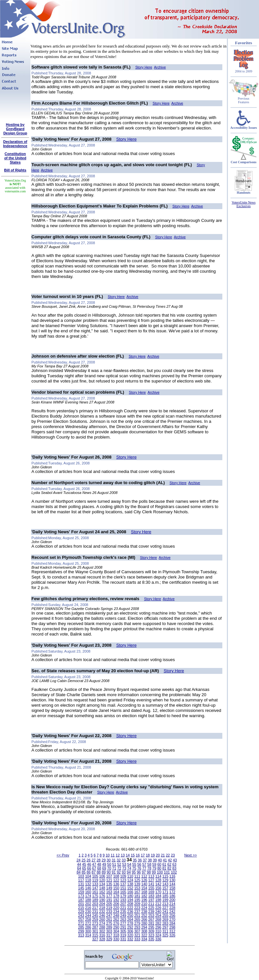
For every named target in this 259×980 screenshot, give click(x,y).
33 (124, 860)
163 (109, 892)
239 (151, 911)
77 (144, 868)
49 (104, 864)
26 (88, 860)
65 (84, 868)
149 (109, 888)
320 (130, 935)
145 (81, 888)
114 (158, 876)
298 (172, 927)
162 (102, 892)
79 (154, 868)
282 (158, 923)
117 (81, 880)
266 (144, 919)
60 (159, 864)
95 (134, 872)
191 (109, 900)
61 (164, 864)
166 (130, 892)
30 (109, 860)
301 (95, 931)
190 (102, 900)
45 (84, 864)
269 (165, 919)
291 (123, 927)
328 (102, 939)
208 (130, 904)
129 (165, 880)
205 (109, 904)
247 (109, 915)
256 (172, 915)
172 (172, 892)
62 (169, 864)
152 (130, 888)
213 (165, 904)
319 (123, 935)
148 (102, 888)
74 (129, 868)
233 (109, 911)
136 (116, 884)
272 (88, 923)
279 (137, 923)
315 (95, 935)
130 (172, 880)
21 (163, 855)
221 (123, 908)
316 (102, 935)
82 (169, 868)
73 (124, 868)
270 (172, 919)
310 (158, 931)
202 (88, 904)
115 (165, 876)
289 (109, 927)
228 (172, 908)
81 (164, 868)
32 (119, 860)
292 (130, 927)
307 (137, 931)
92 (119, 872)
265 (137, 919)
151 (123, 888)
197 (151, 900)
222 (130, 908)
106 (102, 876)
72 (119, 868)
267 (151, 919)
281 (151, 923)
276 (116, 923)
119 (95, 880)
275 (109, 923)
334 (144, 939)
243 (81, 915)
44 (79, 864)
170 (158, 892)
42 (170, 860)
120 (102, 880)
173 (81, 896)
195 (137, 900)
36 (140, 860)
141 (151, 884)
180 (130, 896)
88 (99, 872)
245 (95, 915)
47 (94, 864)
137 (123, 884)
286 (88, 927)
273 (95, 923)
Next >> (191, 855)
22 (168, 855)
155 (151, 888)
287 (95, 927)
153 (137, 888)
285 (81, 927)
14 (128, 855)
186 (172, 896)
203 (95, 904)
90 (109, 872)
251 (137, 915)
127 (151, 880)
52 (119, 864)
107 (109, 876)
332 (130, 939)
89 (103, 872)
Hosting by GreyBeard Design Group (15, 129)
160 (88, 892)
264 (130, 919)
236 (130, 911)
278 (130, 923)
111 (137, 876)
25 (83, 860)
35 (135, 860)
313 (81, 935)
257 (81, 919)
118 (88, 880)
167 (137, 892)
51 (114, 864)
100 (160, 872)
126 (144, 880)
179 (123, 896)
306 (130, 931)
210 (144, 904)
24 (79, 860)
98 (149, 872)
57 (144, 864)
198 (158, 900)
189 (95, 900)
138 (130, 884)
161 (95, 892)
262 (116, 919)
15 (133, 855)
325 (165, 935)
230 (88, 911)
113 (151, 876)
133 (95, 884)
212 (158, 904)
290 (116, 927)
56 (139, 864)
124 (130, 880)
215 (81, 908)
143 (165, 884)
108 (116, 876)
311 (165, 931)
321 (137, 935)
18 (148, 855)
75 (134, 868)
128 (158, 880)
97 (144, 872)
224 (144, 908)
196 (144, 900)
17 (143, 855)
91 (114, 872)
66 (89, 868)
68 (99, 868)
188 (88, 900)
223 (137, 908)
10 (108, 855)
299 (81, 931)
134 (102, 884)
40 (160, 860)
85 (83, 872)
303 (109, 931)
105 (95, 876)
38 (150, 860)
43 (175, 860)
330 (116, 939)
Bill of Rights (15, 170)
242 (172, 911)
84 (79, 872)
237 (137, 911)
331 (123, 939)
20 (158, 855)
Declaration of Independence (15, 144)
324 (158, 935)
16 (138, 855)
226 (158, 908)
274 (102, 923)
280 (144, 923)
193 (123, 900)
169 (151, 892)
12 (118, 855)
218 (102, 908)
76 (139, 868)
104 (88, 876)
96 (139, 872)
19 (153, 855)
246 (102, 915)
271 (81, 923)
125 (137, 880)
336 (158, 939)
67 (94, 868)
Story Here (144, 67)
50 (109, 864)
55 (134, 864)
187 (81, 900)
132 (88, 884)
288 (102, 927)
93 (124, 872)
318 (116, 935)
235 (123, 911)
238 (144, 911)
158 (172, 888)
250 (130, 915)
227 (165, 908)
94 (129, 872)
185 (165, 896)
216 (88, 908)
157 (165, 888)
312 (172, 931)
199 (165, 900)
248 (116, 915)
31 (114, 860)
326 (172, 935)
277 (123, 923)
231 (95, 911)
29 (103, 860)
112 (144, 876)
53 (124, 864)
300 (88, 931)
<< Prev (63, 855)
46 (89, 864)
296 (158, 927)
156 (158, 888)
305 (123, 931)
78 (149, 868)
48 (99, 864)
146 (88, 888)
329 (109, 939)
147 (95, 888)
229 (81, 911)
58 (149, 864)
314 (88, 935)
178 (116, 896)
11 (113, 855)
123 (123, 880)
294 (144, 927)
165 (123, 892)
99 (154, 872)
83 (174, 868)
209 (137, 904)
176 (102, 896)
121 (109, 880)
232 (102, 911)
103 (81, 876)
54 (129, 864)
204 (102, 904)
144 (172, 884)
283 (165, 923)
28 (99, 860)
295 (151, 927)
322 (144, 935)
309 (151, 931)
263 (123, 919)
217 (95, 908)
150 (116, 888)
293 (137, 927)
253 (151, 915)
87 (94, 872)
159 (81, 892)
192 (116, 900)
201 (81, 904)
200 (172, 900)
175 (95, 896)
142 (158, 884)
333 (137, 939)
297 (165, 927)
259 (95, 919)
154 (144, 888)
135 (109, 884)
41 (165, 860)
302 (102, 931)
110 (130, 876)
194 (130, 900)
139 (137, 884)
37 (145, 860)
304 (116, 931)
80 (159, 868)
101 (167, 872)
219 (109, 908)
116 (172, 876)
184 (158, 896)
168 (144, 892)
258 (88, 919)
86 (89, 872)
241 (165, 911)
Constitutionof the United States (15, 158)
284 (172, 923)
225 (151, 908)
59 (154, 864)
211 (151, 904)
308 (144, 931)
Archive (160, 67)
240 (158, 911)
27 (94, 860)
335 (151, 939)
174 (88, 896)
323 (151, 935)
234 (116, 911)
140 (144, 884)
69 (104, 868)
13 (123, 855)
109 (123, 876)
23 (173, 855)
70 (109, 868)
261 (109, 919)
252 (144, 915)
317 (109, 935)
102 (174, 872)
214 (172, 904)
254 (158, 915)
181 (137, 896)
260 (102, 919)
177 (109, 896)
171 (165, 892)
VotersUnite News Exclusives (243, 204)
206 (116, 904)
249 (123, 915)
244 (88, 915)
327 (95, 939)
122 (116, 880)
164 (116, 892)
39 (155, 860)
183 (151, 896)
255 (165, 915)
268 (158, 919)
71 (114, 868)
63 (174, 864)
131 (81, 884)
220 (116, 908)
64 (79, 868)
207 (123, 904)
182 (144, 896)
